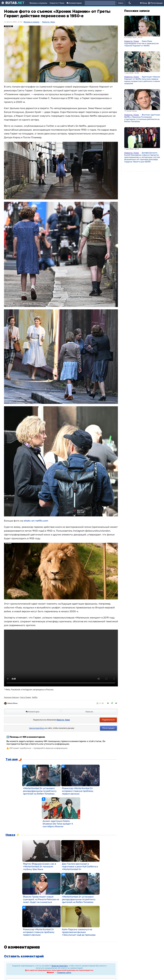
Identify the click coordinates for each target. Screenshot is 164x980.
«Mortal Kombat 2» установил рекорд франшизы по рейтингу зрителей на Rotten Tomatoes (40, 791)
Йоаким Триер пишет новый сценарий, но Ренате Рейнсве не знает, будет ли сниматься (41, 899)
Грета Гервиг (25, 697)
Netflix (35, 697)
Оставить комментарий (24, 956)
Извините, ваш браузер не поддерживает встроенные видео (61, 658)
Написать (89, 712)
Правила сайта (64, 972)
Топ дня (12, 760)
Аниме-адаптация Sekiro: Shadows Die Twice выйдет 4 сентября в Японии (58, 824)
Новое (10, 835)
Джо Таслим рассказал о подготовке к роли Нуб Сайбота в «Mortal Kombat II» (80, 867)
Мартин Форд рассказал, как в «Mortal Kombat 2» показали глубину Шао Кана (40, 867)
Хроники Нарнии (11, 697)
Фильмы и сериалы (38, 3)
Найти (121, 3)
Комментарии (74, 3)
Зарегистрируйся (60, 966)
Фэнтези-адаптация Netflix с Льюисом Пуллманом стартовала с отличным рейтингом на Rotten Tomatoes (142, 118)
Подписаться (108, 720)
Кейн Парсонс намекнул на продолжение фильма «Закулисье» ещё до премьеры (79, 932)
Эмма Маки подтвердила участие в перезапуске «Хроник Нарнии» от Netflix (141, 43)
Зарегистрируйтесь (37, 728)
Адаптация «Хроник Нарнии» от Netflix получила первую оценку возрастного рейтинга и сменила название (143, 80)
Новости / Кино (57, 3)
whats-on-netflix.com (36, 521)
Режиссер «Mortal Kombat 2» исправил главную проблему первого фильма (78, 791)
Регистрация (108, 728)
